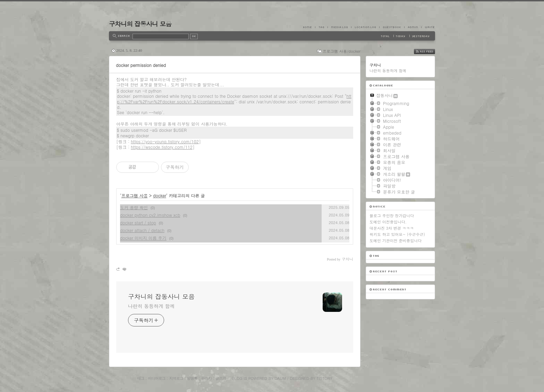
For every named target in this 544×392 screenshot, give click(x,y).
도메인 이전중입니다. (388, 222)
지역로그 (176, 378)
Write (428, 27)
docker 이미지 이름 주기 (143, 238)
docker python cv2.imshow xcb (150, 215)
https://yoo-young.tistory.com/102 (165, 141)
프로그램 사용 (135, 195)
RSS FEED (430, 52)
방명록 (192, 378)
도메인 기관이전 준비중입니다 (396, 241)
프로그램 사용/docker (342, 51)
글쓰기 (221, 378)
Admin (413, 27)
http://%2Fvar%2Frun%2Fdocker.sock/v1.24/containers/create (234, 99)
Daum (280, 378)
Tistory (325, 378)
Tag (321, 27)
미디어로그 (157, 378)
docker (160, 195)
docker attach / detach (142, 230)
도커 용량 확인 (134, 207)
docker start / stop (138, 223)
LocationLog (365, 27)
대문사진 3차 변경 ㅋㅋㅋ (392, 228)
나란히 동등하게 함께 (151, 306)
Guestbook (392, 27)
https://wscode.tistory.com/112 (162, 147)
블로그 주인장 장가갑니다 (392, 216)
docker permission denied (141, 65)
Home (309, 27)
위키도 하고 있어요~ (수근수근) (397, 234)
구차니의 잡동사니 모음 (140, 24)
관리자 (206, 378)
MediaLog (339, 27)
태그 (141, 378)
